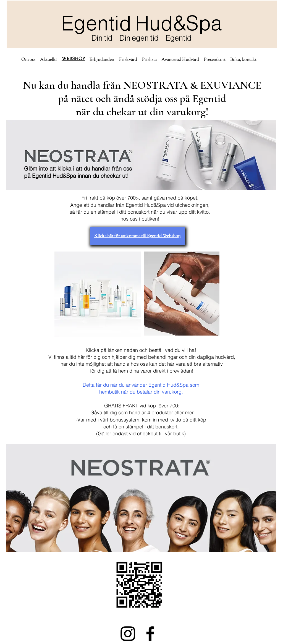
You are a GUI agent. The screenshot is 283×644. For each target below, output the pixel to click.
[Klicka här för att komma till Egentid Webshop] (137, 236)
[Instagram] (128, 634)
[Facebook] (150, 634)
